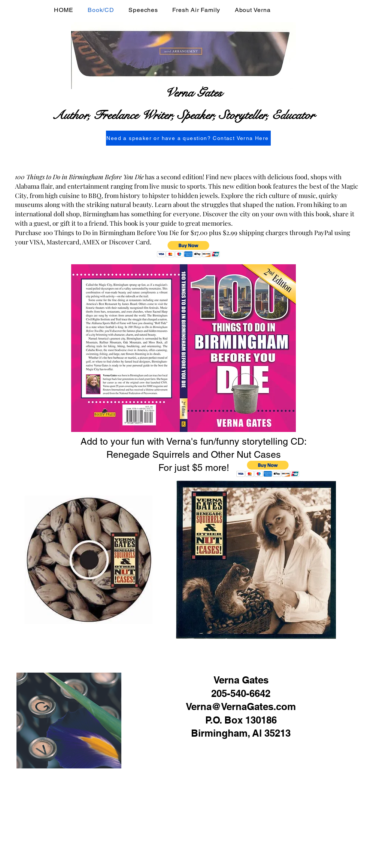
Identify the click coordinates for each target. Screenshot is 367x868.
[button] (189, 249)
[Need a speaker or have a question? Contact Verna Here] (188, 138)
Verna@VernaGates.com (241, 706)
